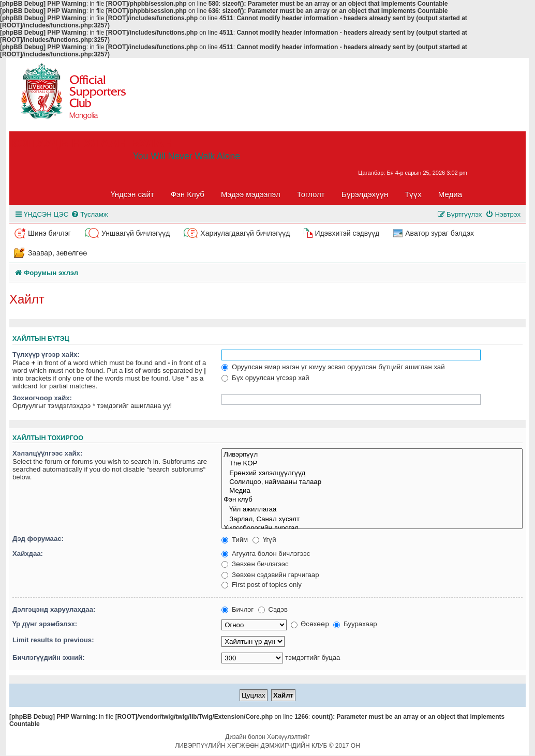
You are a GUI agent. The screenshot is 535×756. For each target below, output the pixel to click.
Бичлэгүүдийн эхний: (49, 657)
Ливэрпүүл (372, 454)
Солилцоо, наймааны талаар (372, 482)
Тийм (235, 540)
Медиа (450, 194)
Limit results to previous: (53, 640)
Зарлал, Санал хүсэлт (372, 519)
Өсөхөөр (310, 624)
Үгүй (264, 540)
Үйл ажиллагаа (372, 509)
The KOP (372, 464)
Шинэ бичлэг (49, 233)
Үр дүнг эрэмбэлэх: (45, 624)
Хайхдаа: (28, 554)
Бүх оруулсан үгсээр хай (265, 378)
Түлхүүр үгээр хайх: (46, 354)
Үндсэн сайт (132, 194)
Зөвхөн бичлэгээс (255, 564)
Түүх (413, 194)
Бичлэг (237, 609)
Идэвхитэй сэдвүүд (347, 233)
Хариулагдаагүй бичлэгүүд (245, 233)
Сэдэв (273, 609)
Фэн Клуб (188, 194)
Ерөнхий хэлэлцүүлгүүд (372, 473)
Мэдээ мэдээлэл (251, 194)
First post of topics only (262, 585)
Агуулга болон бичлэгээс (266, 554)
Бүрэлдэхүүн (365, 194)
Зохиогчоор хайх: (42, 398)
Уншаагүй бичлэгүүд (136, 233)
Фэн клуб (372, 500)
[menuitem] (89, 214)
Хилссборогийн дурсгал (372, 528)
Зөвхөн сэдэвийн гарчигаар (270, 575)
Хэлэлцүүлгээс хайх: (47, 453)
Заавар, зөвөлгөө (57, 253)
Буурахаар (355, 624)
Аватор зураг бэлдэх (440, 233)
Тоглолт (311, 194)
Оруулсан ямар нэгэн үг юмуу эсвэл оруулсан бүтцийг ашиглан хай (333, 367)
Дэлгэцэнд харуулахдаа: (54, 609)
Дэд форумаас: (38, 539)
